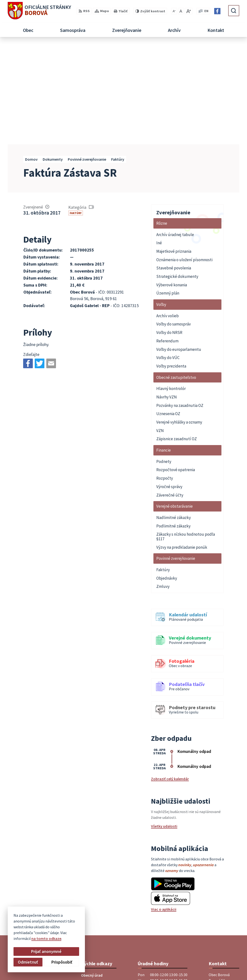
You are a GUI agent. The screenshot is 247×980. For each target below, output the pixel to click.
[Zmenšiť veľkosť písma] (174, 11)
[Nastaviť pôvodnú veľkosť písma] (181, 11)
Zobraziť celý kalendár (170, 679)
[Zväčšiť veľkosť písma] (189, 11)
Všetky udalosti (164, 727)
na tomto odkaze (46, 938)
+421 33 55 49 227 (223, 916)
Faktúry (76, 113)
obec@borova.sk (223, 922)
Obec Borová (132, 967)
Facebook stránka (224, 927)
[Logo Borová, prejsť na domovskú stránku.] (39, 11)
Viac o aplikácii (164, 810)
